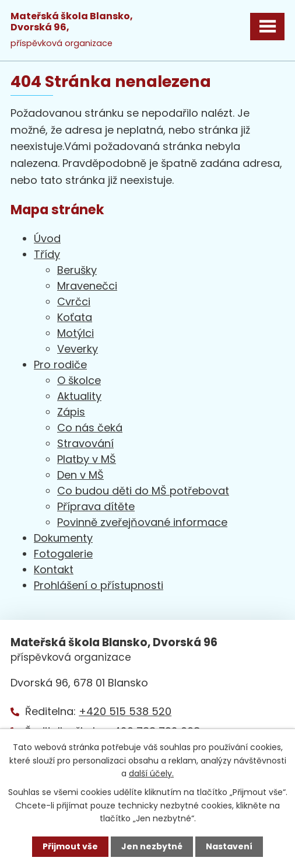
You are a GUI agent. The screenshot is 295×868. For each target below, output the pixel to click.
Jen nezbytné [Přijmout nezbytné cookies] (152, 846)
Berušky (77, 270)
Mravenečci (87, 286)
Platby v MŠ (87, 459)
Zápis (71, 412)
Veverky (78, 349)
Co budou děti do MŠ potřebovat (143, 491)
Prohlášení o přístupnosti (99, 585)
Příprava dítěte (96, 506)
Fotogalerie (63, 554)
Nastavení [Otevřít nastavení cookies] (229, 846)
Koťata (75, 317)
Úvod (47, 238)
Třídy (47, 254)
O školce (79, 380)
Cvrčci (74, 301)
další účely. (151, 773)
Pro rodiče (60, 365)
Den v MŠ (80, 475)
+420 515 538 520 (125, 711)
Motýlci (75, 333)
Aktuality (79, 396)
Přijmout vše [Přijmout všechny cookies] (70, 846)
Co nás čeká (90, 428)
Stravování (85, 443)
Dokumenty (63, 538)
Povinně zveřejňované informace (142, 522)
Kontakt (54, 569)
